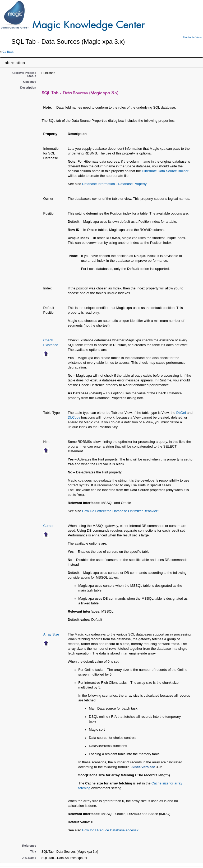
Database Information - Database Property (114, 184)
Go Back (8, 52)
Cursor (49, 526)
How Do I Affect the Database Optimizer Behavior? (121, 511)
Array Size (51, 634)
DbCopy (74, 417)
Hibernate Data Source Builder (165, 171)
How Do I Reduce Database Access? (110, 830)
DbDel (181, 413)
